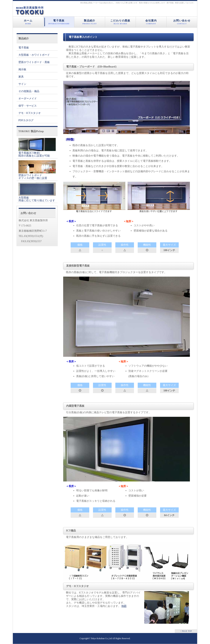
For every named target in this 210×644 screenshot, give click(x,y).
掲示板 (22, 69)
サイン (22, 84)
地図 (124, 606)
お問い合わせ (182, 22)
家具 (21, 77)
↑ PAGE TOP (186, 631)
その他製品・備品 (29, 91)
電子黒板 (59, 22)
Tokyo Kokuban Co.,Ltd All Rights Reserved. (110, 639)
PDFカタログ (26, 120)
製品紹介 (90, 22)
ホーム (28, 22)
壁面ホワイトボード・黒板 (34, 62)
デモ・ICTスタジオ (30, 113)
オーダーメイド (28, 99)
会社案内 (151, 22)
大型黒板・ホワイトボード (34, 55)
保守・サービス (28, 106)
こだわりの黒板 (120, 22)
